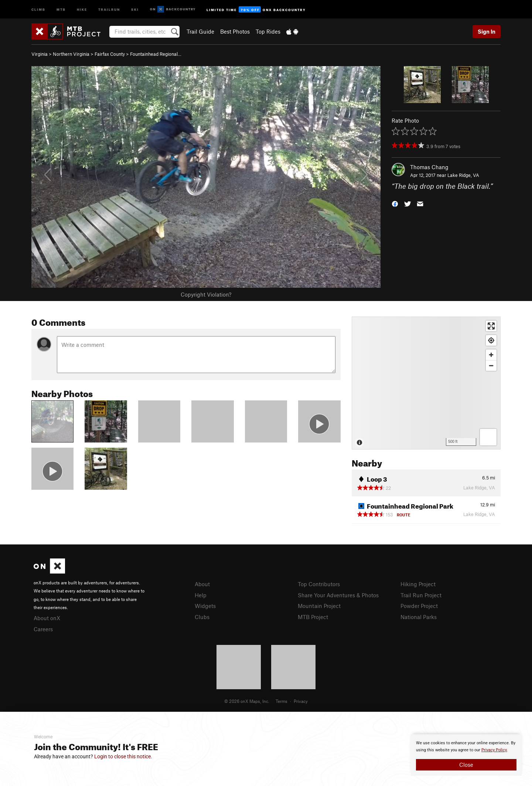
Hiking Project (418, 584)
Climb (38, 9)
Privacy (301, 701)
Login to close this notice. (123, 756)
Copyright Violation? (206, 294)
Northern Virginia (71, 54)
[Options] (488, 437)
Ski (135, 9)
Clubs (202, 617)
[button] (395, 203)
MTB (61, 9)
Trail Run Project (421, 595)
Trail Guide (200, 31)
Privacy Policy (494, 750)
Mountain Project (319, 606)
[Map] (426, 383)
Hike (82, 9)
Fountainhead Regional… (156, 54)
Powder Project (419, 606)
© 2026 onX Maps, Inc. (247, 701)
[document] (466, 755)
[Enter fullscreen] (491, 326)
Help (201, 595)
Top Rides (268, 31)
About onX (47, 618)
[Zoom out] (491, 365)
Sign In (487, 31)
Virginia (40, 54)
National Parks (419, 617)
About (202, 584)
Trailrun (109, 9)
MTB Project (313, 617)
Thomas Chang (429, 167)
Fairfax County (110, 54)
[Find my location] (491, 340)
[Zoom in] (491, 355)
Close (466, 765)
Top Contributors (319, 584)
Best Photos (235, 31)
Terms (282, 701)
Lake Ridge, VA (463, 175)
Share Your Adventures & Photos (338, 595)
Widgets (205, 606)
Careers (43, 629)
